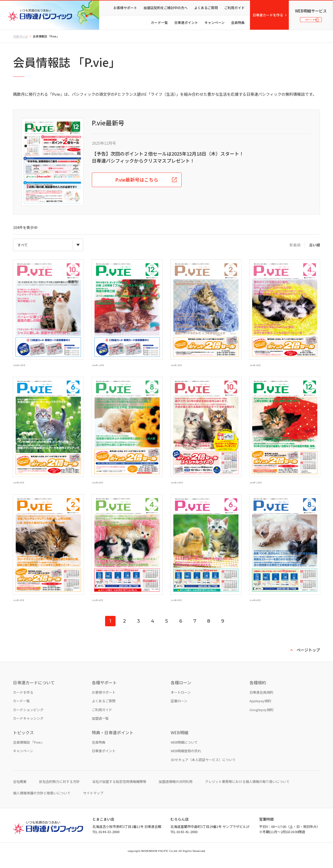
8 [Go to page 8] (209, 630)
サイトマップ (93, 802)
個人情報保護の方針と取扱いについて (42, 802)
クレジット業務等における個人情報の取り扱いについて (247, 790)
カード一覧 (159, 23)
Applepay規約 (260, 710)
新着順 (295, 245)
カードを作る (23, 701)
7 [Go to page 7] (195, 630)
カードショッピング (28, 718)
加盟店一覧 (100, 727)
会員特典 (238, 23)
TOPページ (20, 36)
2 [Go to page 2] (124, 630)
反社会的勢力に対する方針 (59, 790)
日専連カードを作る (268, 15)
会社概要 (20, 790)
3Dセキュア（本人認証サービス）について (203, 768)
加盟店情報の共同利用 (176, 790)
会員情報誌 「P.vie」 (29, 751)
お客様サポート (125, 8)
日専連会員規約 (261, 701)
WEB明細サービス (311, 8)
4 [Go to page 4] (153, 630)
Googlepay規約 (261, 718)
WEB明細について (184, 751)
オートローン (181, 701)
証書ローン (179, 710)
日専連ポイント (186, 23)
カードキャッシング (28, 727)
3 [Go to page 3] (139, 630)
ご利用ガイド (234, 8)
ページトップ (308, 659)
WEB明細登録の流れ (186, 760)
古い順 (315, 245)
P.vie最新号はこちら (137, 180)
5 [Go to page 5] (166, 630)
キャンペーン (214, 23)
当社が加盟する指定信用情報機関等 (119, 790)
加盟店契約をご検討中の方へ (166, 8)
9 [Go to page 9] (223, 630)
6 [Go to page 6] (181, 630)
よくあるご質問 (206, 8)
